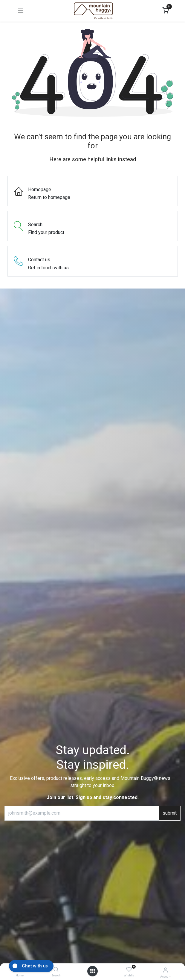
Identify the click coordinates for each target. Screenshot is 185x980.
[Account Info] (165, 970)
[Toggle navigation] (21, 11)
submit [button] (170, 813)
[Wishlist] (129, 970)
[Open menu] (93, 971)
